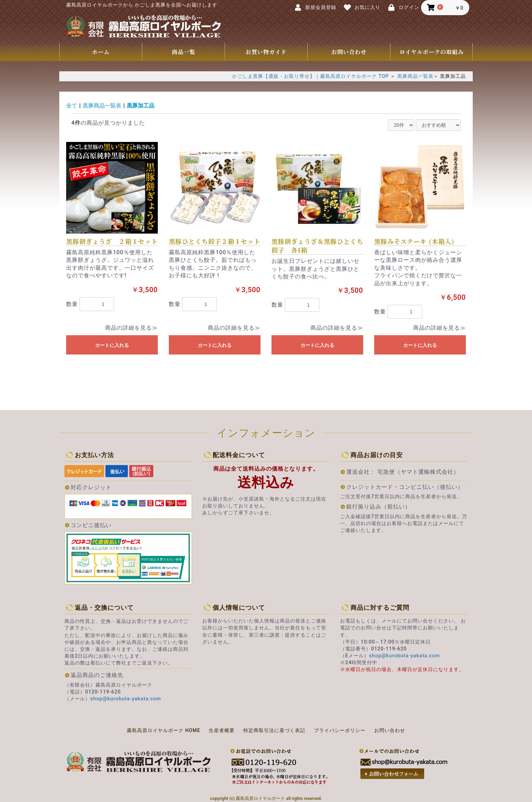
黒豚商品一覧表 (415, 76)
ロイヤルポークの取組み (432, 52)
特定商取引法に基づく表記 (274, 730)
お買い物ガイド (266, 52)
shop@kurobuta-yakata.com (126, 699)
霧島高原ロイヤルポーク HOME (163, 730)
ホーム (101, 52)
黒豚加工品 (141, 106)
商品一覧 (184, 52)
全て (72, 106)
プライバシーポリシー (340, 730)
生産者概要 (222, 730)
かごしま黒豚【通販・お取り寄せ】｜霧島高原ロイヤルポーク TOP (310, 76)
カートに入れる (112, 345)
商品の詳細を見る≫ (131, 328)
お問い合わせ (349, 52)
